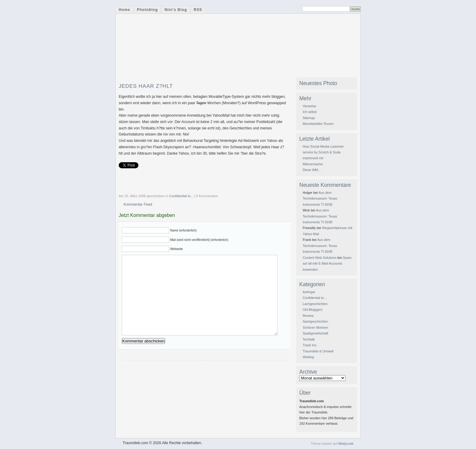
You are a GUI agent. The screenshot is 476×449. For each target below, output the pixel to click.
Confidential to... (181, 196)
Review (308, 316)
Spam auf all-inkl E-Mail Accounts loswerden (327, 264)
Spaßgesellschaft (315, 333)
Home (124, 10)
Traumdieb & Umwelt (318, 351)
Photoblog (147, 10)
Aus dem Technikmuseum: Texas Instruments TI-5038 (320, 199)
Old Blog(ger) (313, 310)
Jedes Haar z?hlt (146, 86)
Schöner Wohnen (315, 327)
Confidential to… (315, 298)
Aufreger (309, 292)
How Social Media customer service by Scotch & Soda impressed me (323, 152)
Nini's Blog (176, 10)
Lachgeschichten (315, 304)
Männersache (313, 164)
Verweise (309, 106)
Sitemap (309, 118)
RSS (198, 10)
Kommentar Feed (138, 204)
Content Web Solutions (320, 258)
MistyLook (346, 444)
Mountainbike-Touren (318, 124)
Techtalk (309, 339)
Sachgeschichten (315, 321)
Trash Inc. (310, 345)
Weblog (308, 357)
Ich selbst (310, 112)
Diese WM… (312, 170)
